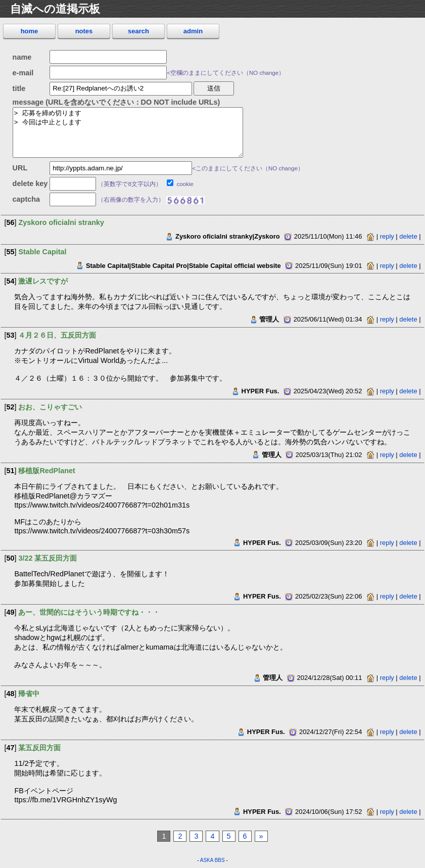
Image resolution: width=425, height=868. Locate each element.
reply (387, 236)
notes (84, 31)
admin (193, 31)
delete (408, 236)
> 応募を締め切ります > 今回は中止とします (128, 132)
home (30, 31)
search (138, 31)
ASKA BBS (212, 860)
